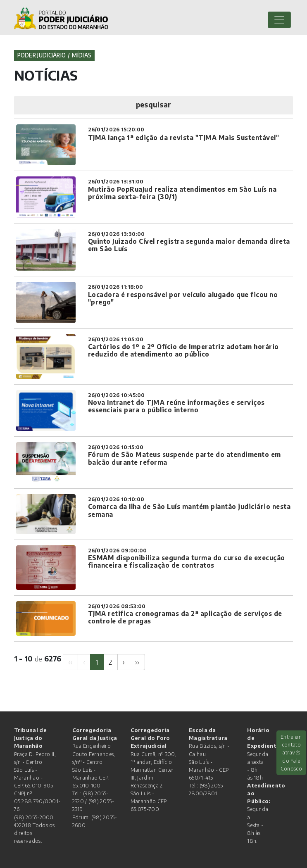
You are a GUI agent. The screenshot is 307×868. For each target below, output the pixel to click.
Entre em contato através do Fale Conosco (291, 753)
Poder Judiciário (42, 55)
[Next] (124, 662)
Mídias (82, 55)
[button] (154, 105)
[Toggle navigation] (279, 20)
